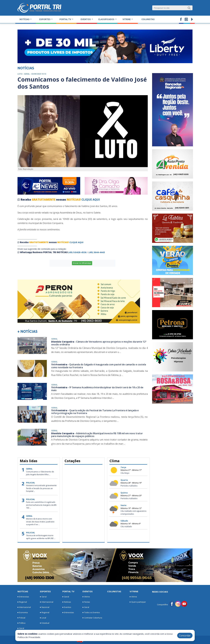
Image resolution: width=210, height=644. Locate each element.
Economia (23, 613)
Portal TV (68, 591)
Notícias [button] (25, 19)
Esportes (45, 591)
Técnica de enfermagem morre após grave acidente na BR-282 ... (41, 537)
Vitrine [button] (127, 19)
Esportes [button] (45, 19)
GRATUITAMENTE (44, 200)
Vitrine (86, 597)
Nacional (45, 607)
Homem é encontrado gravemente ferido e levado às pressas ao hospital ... (41, 488)
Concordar (185, 636)
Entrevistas (23, 597)
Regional (22, 602)
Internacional (24, 607)
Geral (21, 628)
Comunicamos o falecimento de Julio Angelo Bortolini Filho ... (40, 473)
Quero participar (138, 602)
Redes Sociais (160, 592)
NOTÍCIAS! (74, 200)
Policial (21, 618)
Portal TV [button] (66, 19)
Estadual (45, 623)
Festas (86, 602)
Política (21, 623)
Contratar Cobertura (92, 618)
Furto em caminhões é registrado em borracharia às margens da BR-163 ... (41, 505)
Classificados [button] (106, 19)
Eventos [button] (86, 19)
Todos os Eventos (91, 613)
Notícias (23, 591)
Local (43, 618)
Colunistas (148, 19)
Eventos (67, 607)
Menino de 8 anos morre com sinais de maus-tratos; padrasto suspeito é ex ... (40, 522)
